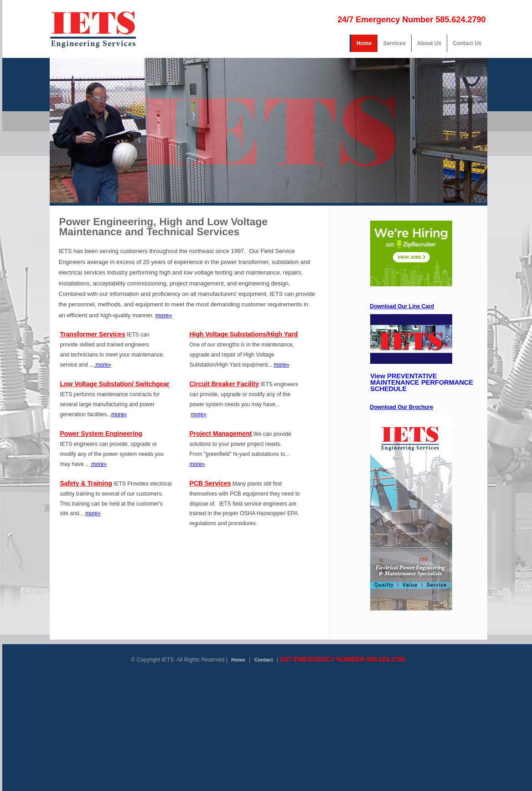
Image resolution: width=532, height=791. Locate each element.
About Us (429, 43)
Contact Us (467, 43)
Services (394, 43)
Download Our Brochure (402, 407)
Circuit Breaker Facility (225, 384)
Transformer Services (93, 334)
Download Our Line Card (402, 306)
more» (164, 315)
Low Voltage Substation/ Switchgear (115, 384)
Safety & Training (86, 483)
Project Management (221, 434)
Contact (264, 660)
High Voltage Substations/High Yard (244, 334)
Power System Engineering (101, 434)
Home (364, 43)
